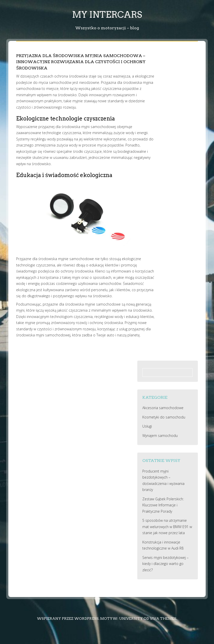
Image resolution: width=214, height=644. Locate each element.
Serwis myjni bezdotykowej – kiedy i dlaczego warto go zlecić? (165, 564)
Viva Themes (163, 618)
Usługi (147, 426)
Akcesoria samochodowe (163, 408)
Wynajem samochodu (160, 436)
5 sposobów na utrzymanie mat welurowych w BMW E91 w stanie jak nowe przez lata (167, 527)
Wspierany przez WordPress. (68, 618)
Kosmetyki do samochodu (164, 417)
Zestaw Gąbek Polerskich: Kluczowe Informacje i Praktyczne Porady (163, 505)
